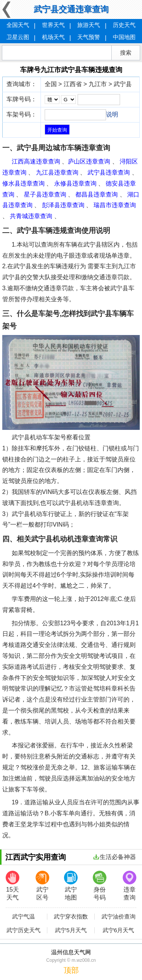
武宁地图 (71, 886)
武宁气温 (23, 917)
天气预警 (89, 37)
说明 (112, 114)
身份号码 (100, 886)
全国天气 (18, 25)
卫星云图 (18, 37)
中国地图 (124, 37)
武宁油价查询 (119, 917)
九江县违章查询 (57, 172)
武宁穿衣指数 (71, 917)
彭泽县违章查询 (63, 205)
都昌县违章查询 (97, 194)
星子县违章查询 (45, 194)
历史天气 (124, 25)
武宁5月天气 (71, 930)
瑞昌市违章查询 (115, 205)
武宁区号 (42, 886)
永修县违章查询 (75, 183)
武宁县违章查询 (109, 172)
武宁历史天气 (23, 930)
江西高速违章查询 (36, 161)
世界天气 (53, 25)
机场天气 (53, 37)
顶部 (71, 970)
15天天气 (12, 886)
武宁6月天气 (118, 930)
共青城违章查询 (31, 216)
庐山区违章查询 (89, 161)
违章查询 (130, 886)
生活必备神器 (115, 857)
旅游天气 (89, 25)
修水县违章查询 (23, 183)
